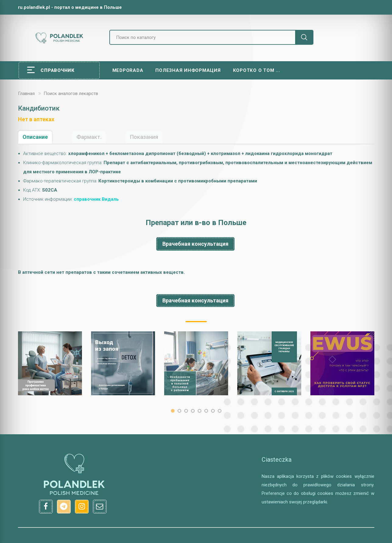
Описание (35, 137)
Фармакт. (89, 137)
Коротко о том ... (257, 70)
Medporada (128, 70)
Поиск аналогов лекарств (71, 93)
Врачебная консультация (195, 244)
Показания (144, 137)
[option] (50, 363)
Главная (26, 93)
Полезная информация (188, 70)
